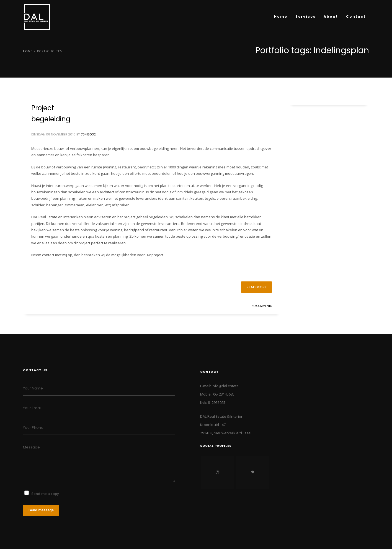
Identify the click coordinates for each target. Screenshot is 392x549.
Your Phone (33, 428)
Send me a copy (45, 494)
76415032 (88, 134)
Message (31, 447)
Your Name (33, 388)
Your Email (32, 408)
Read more (256, 287)
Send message (41, 510)
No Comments (262, 306)
